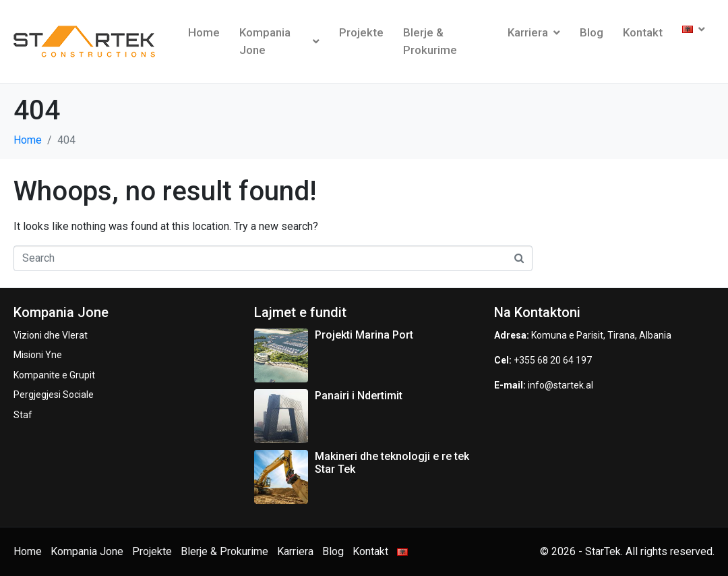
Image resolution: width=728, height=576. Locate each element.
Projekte (361, 32)
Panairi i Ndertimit (359, 396)
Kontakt (643, 32)
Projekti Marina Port (364, 335)
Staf (23, 415)
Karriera (534, 32)
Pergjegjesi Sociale (54, 395)
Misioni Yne (38, 355)
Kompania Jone (279, 41)
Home (204, 32)
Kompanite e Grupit (54, 375)
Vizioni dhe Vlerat (51, 335)
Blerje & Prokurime (430, 41)
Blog (591, 32)
